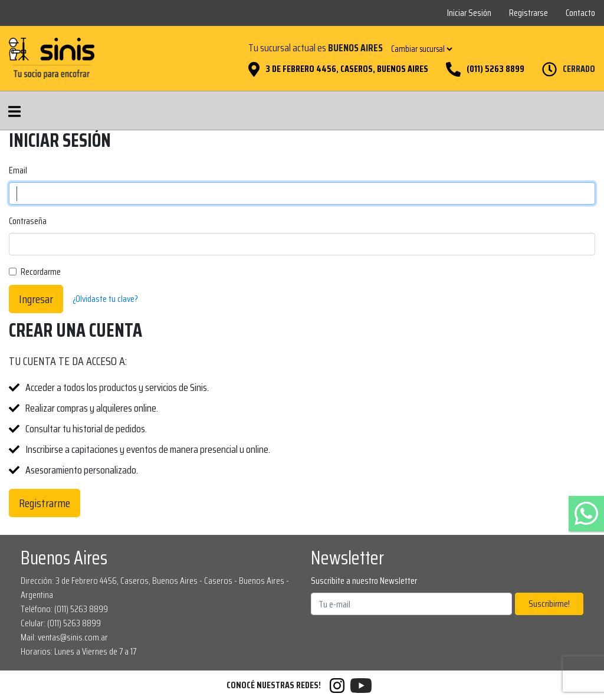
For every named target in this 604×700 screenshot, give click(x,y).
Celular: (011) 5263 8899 (61, 623)
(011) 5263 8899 (495, 69)
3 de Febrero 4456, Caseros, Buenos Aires (347, 69)
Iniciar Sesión (469, 13)
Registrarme (45, 503)
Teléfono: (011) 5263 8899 (64, 609)
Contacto (580, 13)
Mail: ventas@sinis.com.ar (64, 637)
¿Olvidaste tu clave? (105, 299)
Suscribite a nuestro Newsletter (364, 581)
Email (18, 170)
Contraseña (28, 221)
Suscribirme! (549, 604)
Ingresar (36, 299)
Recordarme (41, 272)
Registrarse (528, 13)
